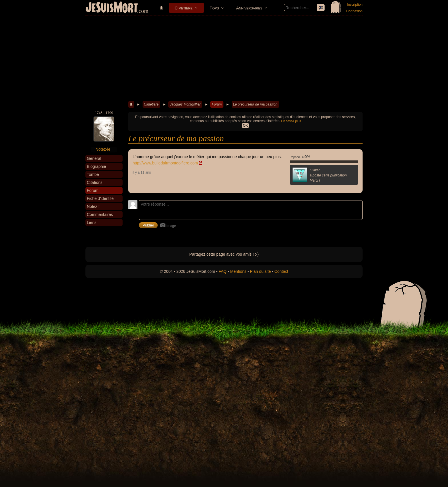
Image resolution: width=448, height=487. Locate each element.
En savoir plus (291, 121)
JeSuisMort (112, 8)
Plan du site (260, 271)
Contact (281, 271)
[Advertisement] (224, 58)
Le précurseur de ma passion (255, 104)
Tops (214, 8)
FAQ (223, 271)
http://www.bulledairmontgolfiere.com (165, 163)
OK (245, 126)
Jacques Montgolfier (185, 104)
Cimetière (184, 8)
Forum (217, 104)
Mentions (238, 271)
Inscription (355, 5)
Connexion (354, 11)
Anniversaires (249, 8)
